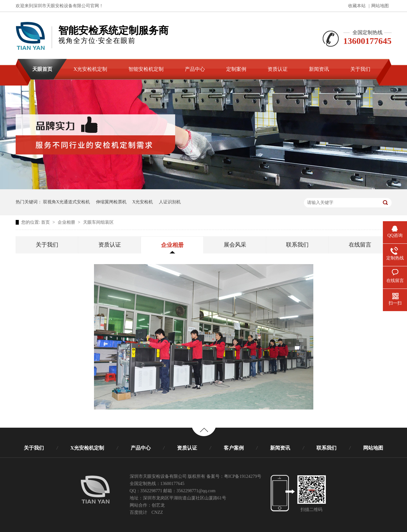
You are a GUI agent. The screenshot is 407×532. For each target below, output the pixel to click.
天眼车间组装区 (98, 222)
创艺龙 (158, 505)
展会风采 (235, 245)
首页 (46, 222)
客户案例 (234, 448)
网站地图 (380, 6)
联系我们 (297, 245)
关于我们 (47, 245)
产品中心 (141, 448)
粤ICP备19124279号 (243, 476)
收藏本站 (357, 6)
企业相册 (67, 222)
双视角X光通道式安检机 (66, 202)
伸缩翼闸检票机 (111, 202)
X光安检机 (143, 202)
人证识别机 (170, 202)
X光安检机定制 (87, 448)
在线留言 (360, 245)
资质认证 (110, 245)
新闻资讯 (280, 448)
